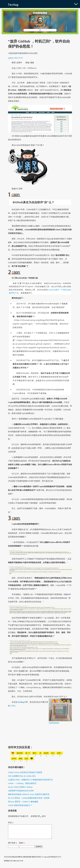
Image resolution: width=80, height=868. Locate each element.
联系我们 (7, 863)
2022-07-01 (19, 58)
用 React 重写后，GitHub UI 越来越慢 (23, 802)
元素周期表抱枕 (54, 723)
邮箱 (22, 846)
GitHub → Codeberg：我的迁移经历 (22, 783)
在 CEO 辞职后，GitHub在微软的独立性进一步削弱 (29, 798)
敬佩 (20, 759)
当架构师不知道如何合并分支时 (21, 791)
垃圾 (26, 759)
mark (14, 759)
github (11, 58)
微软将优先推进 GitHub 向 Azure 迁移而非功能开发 (29, 794)
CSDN (13, 706)
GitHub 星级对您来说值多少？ (20, 805)
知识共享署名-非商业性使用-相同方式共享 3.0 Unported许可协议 (34, 860)
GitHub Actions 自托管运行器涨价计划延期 (25, 772)
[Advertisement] (40, 740)
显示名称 (13, 846)
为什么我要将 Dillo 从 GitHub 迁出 (22, 776)
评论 (11, 823)
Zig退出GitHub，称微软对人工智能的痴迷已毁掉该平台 (30, 780)
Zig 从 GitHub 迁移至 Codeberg (20, 787)
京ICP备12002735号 (17, 863)
